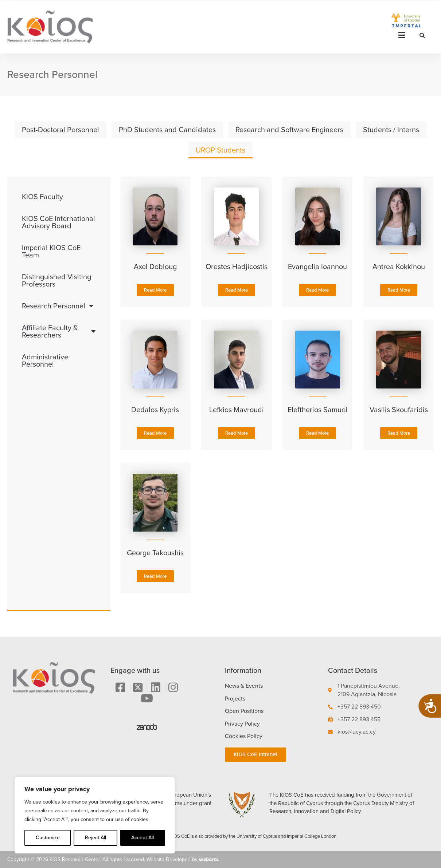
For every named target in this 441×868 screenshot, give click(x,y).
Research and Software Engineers (289, 130)
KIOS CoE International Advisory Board (58, 222)
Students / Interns (391, 130)
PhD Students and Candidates (167, 130)
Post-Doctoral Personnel (61, 130)
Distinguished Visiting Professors (56, 280)
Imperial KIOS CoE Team (51, 251)
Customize (48, 838)
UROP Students (220, 150)
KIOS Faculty (42, 197)
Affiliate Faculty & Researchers (59, 331)
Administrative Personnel (45, 360)
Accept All (143, 838)
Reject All (95, 838)
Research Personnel (58, 306)
